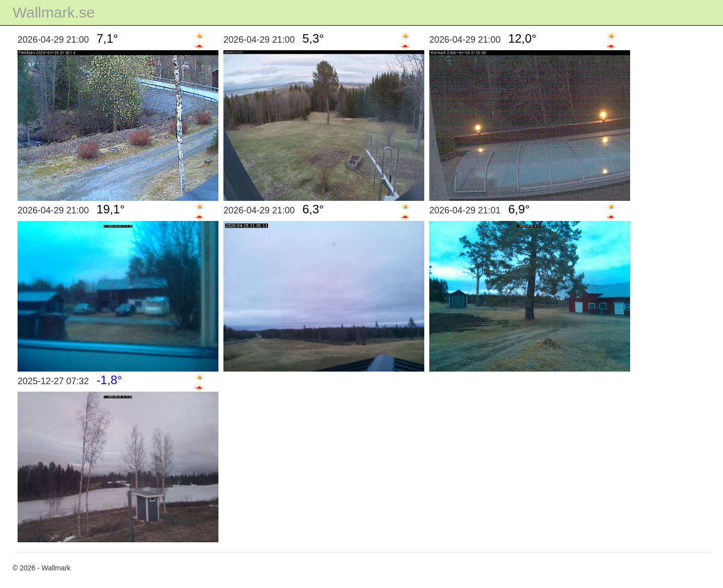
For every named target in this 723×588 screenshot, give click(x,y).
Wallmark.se (54, 12)
